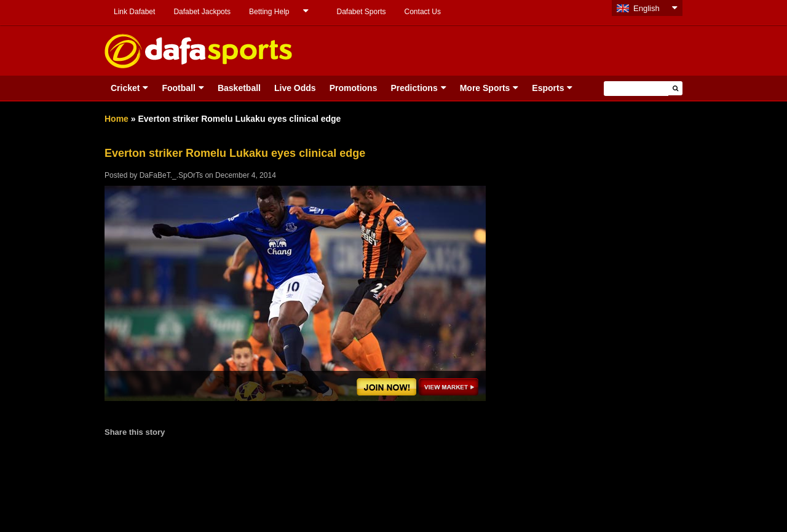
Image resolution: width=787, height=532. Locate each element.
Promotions (354, 88)
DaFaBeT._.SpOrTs (171, 175)
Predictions (414, 88)
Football (178, 88)
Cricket (125, 88)
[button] (675, 88)
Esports (548, 88)
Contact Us (423, 12)
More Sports (485, 88)
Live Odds (295, 88)
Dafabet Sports (361, 12)
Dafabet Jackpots (202, 12)
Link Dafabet (134, 12)
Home (117, 119)
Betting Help (269, 12)
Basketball (239, 88)
